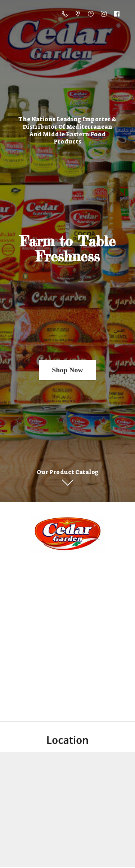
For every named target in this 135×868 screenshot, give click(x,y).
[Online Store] (67, 534)
